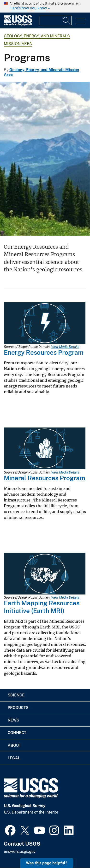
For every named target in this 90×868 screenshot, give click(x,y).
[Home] (18, 24)
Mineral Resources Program (45, 478)
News (13, 720)
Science (16, 695)
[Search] (67, 20)
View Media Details (65, 347)
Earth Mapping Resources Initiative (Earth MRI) (42, 607)
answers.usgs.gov (20, 851)
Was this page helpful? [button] (47, 863)
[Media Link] (45, 324)
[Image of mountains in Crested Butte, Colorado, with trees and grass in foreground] (45, 159)
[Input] (56, 20)
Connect (17, 733)
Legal (14, 758)
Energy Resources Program (44, 352)
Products (18, 708)
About (14, 745)
